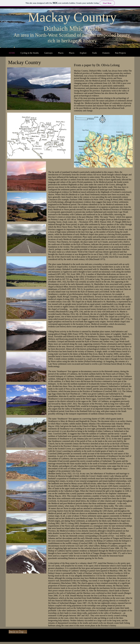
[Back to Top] (18, 632)
